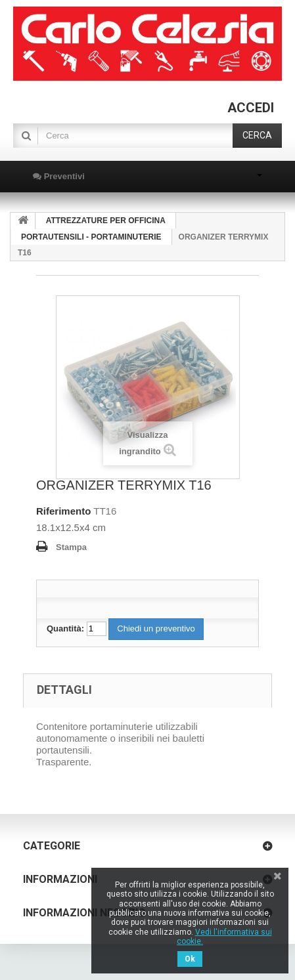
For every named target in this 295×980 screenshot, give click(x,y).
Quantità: (65, 628)
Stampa (71, 547)
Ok (190, 959)
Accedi (251, 108)
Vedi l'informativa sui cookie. (224, 937)
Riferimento (63, 511)
